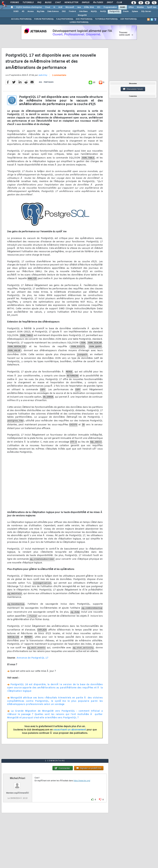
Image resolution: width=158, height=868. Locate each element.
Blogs (48, 3)
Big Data (41, 11)
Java (79, 7)
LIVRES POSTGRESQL (79, 22)
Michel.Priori (17, 778)
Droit (110, 3)
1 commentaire (59, 75)
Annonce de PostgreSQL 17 (32, 658)
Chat (58, 3)
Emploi (86, 3)
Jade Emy (43, 75)
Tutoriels (28, 3)
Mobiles (140, 7)
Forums (15, 3)
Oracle (126, 11)
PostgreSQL (115, 11)
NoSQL (103, 11)
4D (23, 11)
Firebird (72, 11)
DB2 (64, 11)
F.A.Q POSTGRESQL (65, 19)
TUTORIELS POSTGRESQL (106, 19)
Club (119, 3)
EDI (99, 7)
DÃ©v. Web (89, 7)
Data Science (53, 11)
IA (54, 7)
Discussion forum (133, 89)
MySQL (94, 11)
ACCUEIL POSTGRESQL (21, 19)
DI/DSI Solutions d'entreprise (29, 7)
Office (131, 7)
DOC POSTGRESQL (84, 19)
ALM (60, 7)
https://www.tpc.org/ (82, 781)
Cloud (48, 7)
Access (31, 11)
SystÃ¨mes (152, 7)
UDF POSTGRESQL (129, 19)
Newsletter (71, 3)
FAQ (39, 3)
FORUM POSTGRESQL (44, 19)
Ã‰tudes (98, 3)
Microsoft (70, 7)
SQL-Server (146, 11)
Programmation (110, 7)
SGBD (123, 7)
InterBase (83, 11)
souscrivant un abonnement (70, 730)
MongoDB (82, 15)
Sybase (135, 11)
